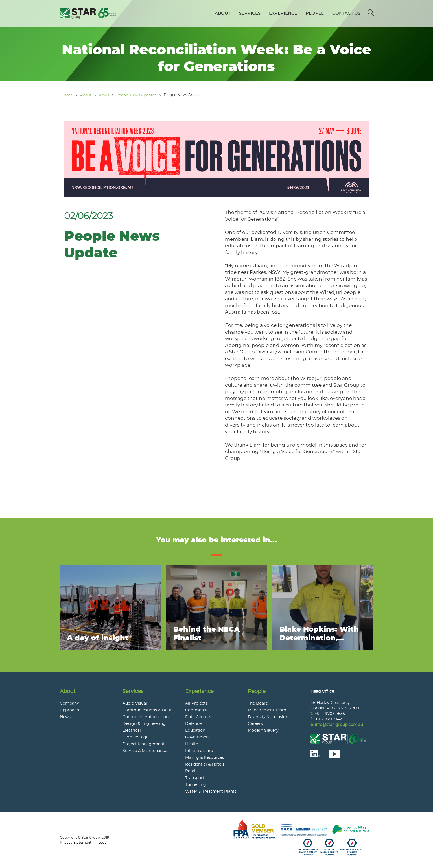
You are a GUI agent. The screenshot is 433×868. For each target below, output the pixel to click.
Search (371, 11)
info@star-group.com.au (339, 725)
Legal (103, 843)
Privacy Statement (76, 843)
